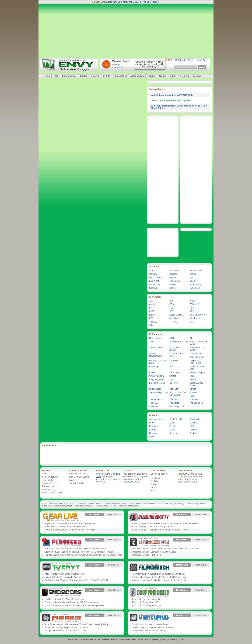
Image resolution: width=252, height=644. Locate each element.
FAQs (72, 480)
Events (106, 76)
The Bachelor (155, 399)
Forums (151, 76)
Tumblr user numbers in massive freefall (151, 624)
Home (47, 76)
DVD (151, 423)
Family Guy (175, 372)
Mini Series (175, 281)
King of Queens (157, 379)
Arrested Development (155, 355)
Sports (83, 76)
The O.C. (154, 403)
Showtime (174, 318)
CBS (172, 304)
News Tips (202, 60)
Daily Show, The (197, 357)
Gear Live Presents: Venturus (149, 618)
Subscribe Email (185, 60)
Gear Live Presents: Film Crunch (149, 567)
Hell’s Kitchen (156, 338)
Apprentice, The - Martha (198, 349)
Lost (171, 379)
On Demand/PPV (198, 315)
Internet (153, 430)
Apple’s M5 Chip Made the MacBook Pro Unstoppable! (133, 2)
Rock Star (174, 389)
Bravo (192, 301)
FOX (172, 308)
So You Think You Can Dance (178, 394)
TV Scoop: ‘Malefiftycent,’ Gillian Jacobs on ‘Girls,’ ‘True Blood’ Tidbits (77, 580)
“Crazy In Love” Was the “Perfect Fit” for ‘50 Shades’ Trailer (160, 577)
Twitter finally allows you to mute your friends (153, 628)
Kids (192, 278)
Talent (192, 396)
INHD (152, 311)
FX (151, 308)
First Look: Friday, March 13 (145, 602)
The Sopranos (196, 403)
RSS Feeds (47, 480)
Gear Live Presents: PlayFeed (62, 542)
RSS (170, 60)
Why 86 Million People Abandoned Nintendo (65, 527)
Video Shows (137, 76)
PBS (151, 318)
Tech (56, 76)
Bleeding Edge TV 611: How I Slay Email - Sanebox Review (160, 530)
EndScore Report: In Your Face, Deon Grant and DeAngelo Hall (74, 605)
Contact (197, 76)
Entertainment (69, 76)
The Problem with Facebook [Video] (149, 631)
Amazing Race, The (179, 342)
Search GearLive (50, 477)
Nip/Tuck (174, 383)
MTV (172, 311)
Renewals (154, 433)
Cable (152, 304)
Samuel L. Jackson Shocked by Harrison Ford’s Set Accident (160, 580)
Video (152, 437)
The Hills (194, 399)
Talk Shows (195, 288)
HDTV (192, 426)
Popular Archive (49, 483)
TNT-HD (173, 322)
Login (118, 64)
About (173, 76)
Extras (152, 372)
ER (171, 366)
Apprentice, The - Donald (177, 349)
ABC (151, 301)
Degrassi (174, 361)
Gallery (163, 76)
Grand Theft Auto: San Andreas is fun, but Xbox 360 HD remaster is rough (79, 552)
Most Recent (94, 514)
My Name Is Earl (157, 383)
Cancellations (196, 419)
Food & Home (156, 278)
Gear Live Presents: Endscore (62, 593)
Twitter (154, 484)
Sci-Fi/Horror (195, 285)
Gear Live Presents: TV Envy (62, 567)
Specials (153, 288)
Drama (193, 274)
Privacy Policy (49, 489)
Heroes (173, 376)
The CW (153, 322)
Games (173, 278)
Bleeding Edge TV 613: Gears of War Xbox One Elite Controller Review (165, 523)
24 (191, 338)
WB (151, 325)
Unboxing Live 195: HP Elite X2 (147, 555)
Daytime (173, 274)
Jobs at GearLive (77, 483)
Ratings (193, 430)
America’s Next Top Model (199, 343)
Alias (152, 342)
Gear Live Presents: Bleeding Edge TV (149, 517)
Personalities (120, 76)
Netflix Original (176, 315)
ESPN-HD (194, 304)
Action (152, 270)
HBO (192, 308)
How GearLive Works (79, 477)
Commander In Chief (176, 355)
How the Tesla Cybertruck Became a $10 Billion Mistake (71, 530)
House (193, 376)
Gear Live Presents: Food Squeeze (62, 618)
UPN (192, 322)
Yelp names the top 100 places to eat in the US (66, 628)
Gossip (173, 426)
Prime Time (155, 285)
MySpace (155, 488)
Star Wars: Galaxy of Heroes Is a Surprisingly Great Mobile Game (75, 549)
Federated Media (131, 482)
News (172, 430)
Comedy (153, 274)
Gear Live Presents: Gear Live (62, 517)
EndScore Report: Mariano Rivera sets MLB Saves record (71, 602)
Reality (173, 285)
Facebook (155, 478)
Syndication (195, 318)
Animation (174, 270)
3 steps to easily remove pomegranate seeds (66, 631)
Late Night (154, 281)
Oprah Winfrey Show (196, 384)
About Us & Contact (78, 474)
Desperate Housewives (195, 362)
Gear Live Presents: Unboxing (149, 542)
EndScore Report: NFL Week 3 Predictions (64, 599)
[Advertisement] (126, 31)
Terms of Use (48, 486)
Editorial (193, 423)
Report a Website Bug (52, 493)
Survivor (193, 392)
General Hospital (197, 372)
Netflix (152, 315)
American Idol (156, 348)
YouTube (155, 481)
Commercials (196, 354)
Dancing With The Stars (158, 362)
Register (119, 68)
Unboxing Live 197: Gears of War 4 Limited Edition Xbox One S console (166, 549)
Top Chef (153, 406)
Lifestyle (95, 76)
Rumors (173, 433)
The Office (174, 403)
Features (153, 426)
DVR (172, 423)
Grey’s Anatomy (157, 376)
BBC (172, 301)
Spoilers (193, 433)
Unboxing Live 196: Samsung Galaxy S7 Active (154, 552)
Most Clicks (113, 514)
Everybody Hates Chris (197, 368)
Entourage (154, 366)
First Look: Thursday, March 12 (147, 605)
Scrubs (193, 389)
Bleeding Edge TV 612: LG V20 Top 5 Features (154, 527)
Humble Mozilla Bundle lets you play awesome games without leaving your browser (83, 555)
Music (192, 281)
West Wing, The (177, 406)
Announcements (157, 419)
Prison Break (155, 389)
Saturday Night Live (158, 392)
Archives (185, 76)
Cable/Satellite (176, 419)
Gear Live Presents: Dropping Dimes (149, 593)
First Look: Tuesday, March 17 (146, 599)
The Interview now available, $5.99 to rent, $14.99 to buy (159, 574)
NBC (192, 311)
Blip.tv (153, 491)
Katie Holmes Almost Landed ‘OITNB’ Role (172, 95)
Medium (193, 379)
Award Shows (196, 270)
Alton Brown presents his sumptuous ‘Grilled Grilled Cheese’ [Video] (76, 624)
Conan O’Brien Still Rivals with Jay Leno (171, 101)
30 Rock (173, 338)
